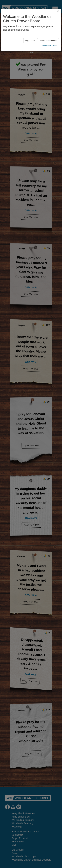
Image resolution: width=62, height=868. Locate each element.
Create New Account (48, 41)
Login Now (30, 41)
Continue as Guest (49, 46)
